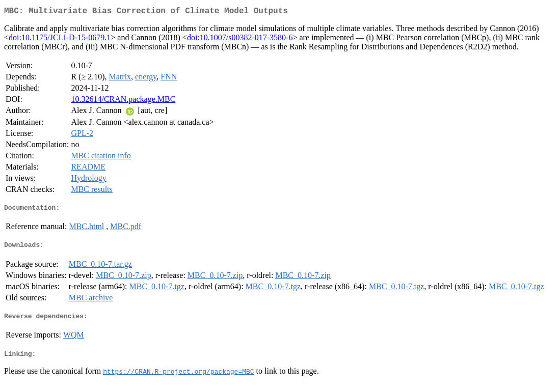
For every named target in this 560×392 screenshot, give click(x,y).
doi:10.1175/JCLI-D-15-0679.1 (60, 39)
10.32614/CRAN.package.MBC (123, 101)
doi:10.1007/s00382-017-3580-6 (240, 39)
